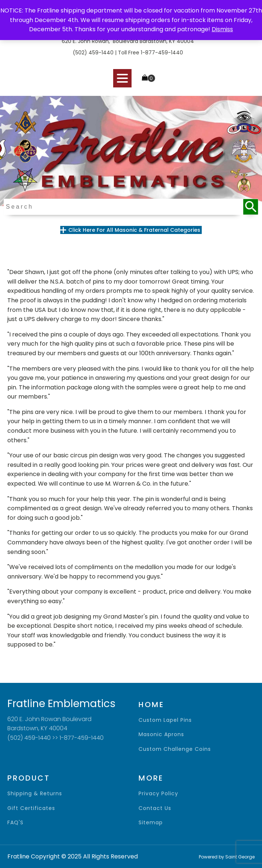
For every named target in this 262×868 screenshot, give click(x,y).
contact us (155, 808)
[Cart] (148, 78)
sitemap (151, 823)
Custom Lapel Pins (165, 720)
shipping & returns (35, 794)
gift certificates (31, 808)
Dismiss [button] (222, 29)
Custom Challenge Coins (175, 749)
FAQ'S (15, 823)
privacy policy (158, 794)
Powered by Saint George (227, 857)
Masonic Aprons (161, 734)
